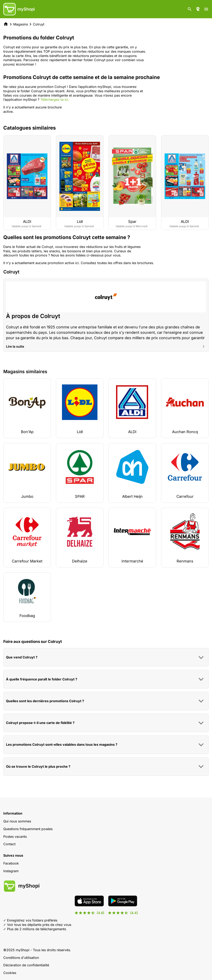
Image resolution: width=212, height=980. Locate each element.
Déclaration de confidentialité (26, 965)
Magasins (21, 24)
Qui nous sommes (17, 821)
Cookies (10, 973)
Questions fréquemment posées (28, 829)
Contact (9, 844)
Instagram (11, 871)
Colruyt (39, 24)
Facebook (11, 863)
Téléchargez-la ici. (55, 100)
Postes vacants (15, 837)
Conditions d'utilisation (21, 958)
